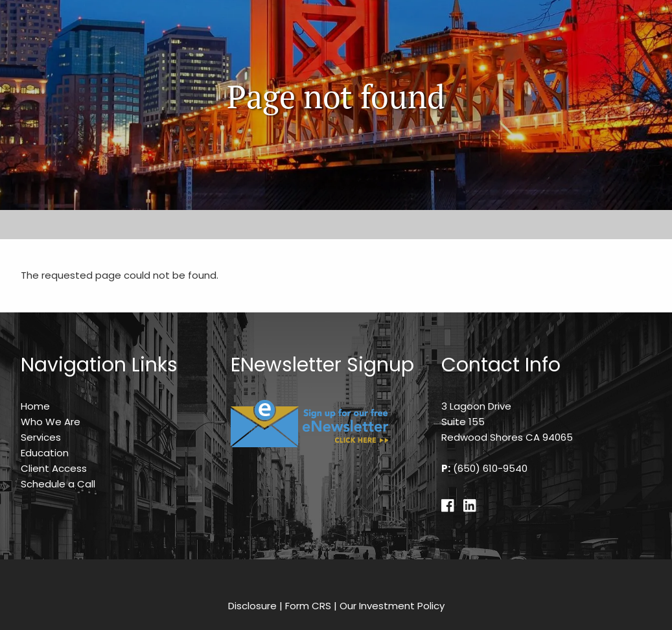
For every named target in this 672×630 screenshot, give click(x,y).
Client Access (54, 468)
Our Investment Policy (392, 606)
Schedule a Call (58, 484)
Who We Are (51, 422)
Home (35, 406)
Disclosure (252, 606)
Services (41, 437)
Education (45, 453)
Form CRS (308, 606)
